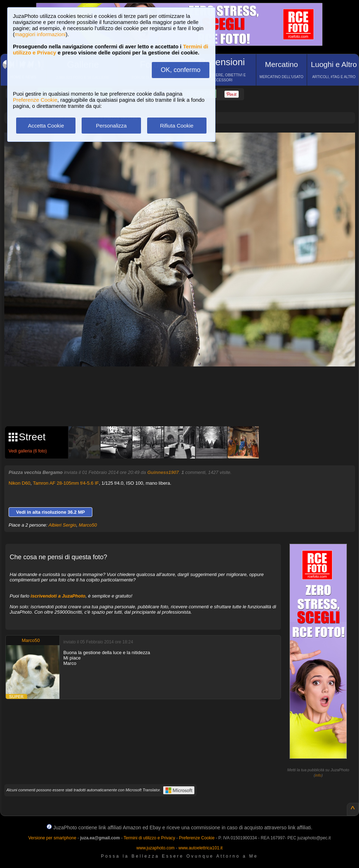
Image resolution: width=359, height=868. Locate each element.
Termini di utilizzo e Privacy (149, 838)
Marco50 (88, 525)
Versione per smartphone (52, 838)
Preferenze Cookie (35, 100)
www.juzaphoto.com (156, 848)
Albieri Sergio (62, 525)
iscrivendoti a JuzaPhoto (58, 596)
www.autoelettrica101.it (200, 848)
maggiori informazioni (40, 34)
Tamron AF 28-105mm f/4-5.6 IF (66, 483)
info (318, 775)
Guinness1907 (163, 472)
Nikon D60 (20, 483)
